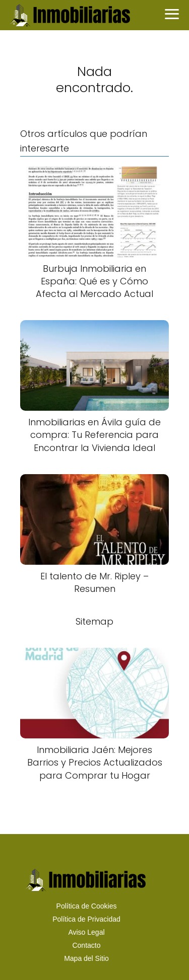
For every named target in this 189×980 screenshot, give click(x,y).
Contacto (86, 945)
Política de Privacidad (86, 919)
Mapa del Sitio (86, 958)
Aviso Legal (86, 932)
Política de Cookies (87, 906)
